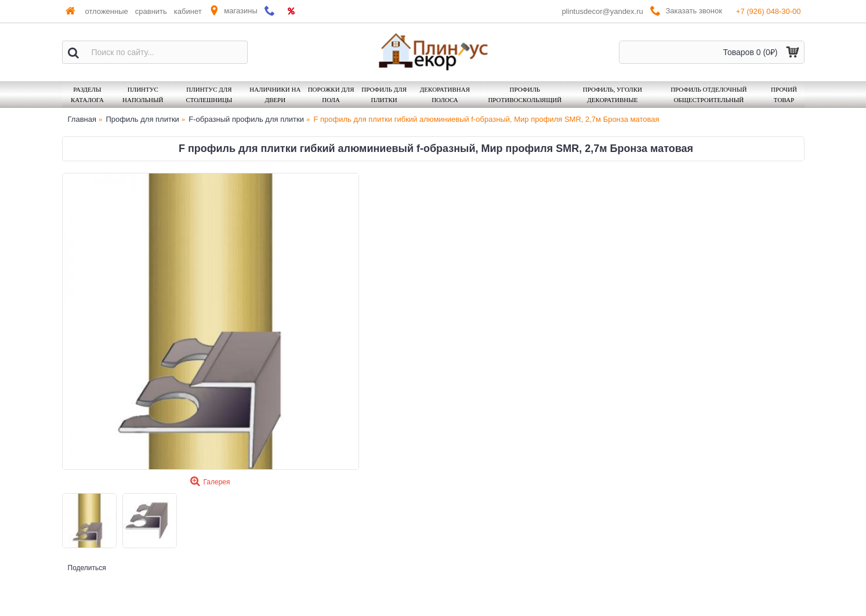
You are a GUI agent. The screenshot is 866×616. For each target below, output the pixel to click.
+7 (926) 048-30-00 (769, 11)
